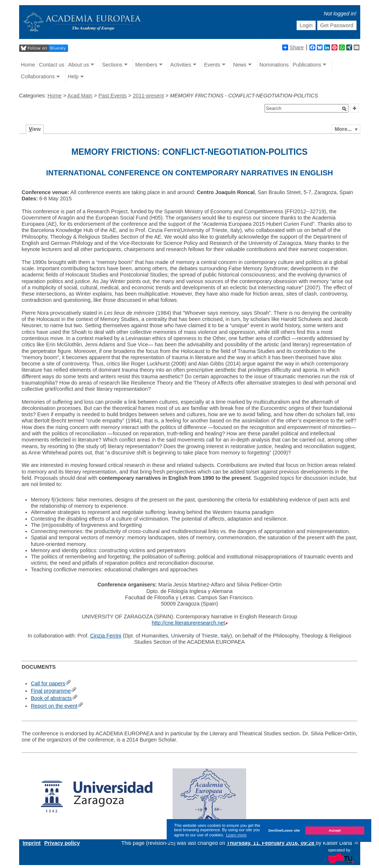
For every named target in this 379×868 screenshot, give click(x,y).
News (240, 65)
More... (343, 129)
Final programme (51, 691)
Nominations (274, 65)
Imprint (32, 843)
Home (28, 65)
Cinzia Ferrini (106, 636)
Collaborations (38, 76)
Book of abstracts (51, 698)
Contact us (52, 65)
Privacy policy (62, 843)
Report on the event (54, 706)
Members (146, 65)
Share (293, 47)
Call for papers (48, 683)
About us (79, 65)
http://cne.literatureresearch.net (188, 623)
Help (73, 76)
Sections (112, 65)
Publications (307, 65)
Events (212, 65)
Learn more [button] (236, 835)
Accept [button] (335, 830)
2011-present (148, 96)
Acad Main (80, 96)
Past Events (113, 96)
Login (306, 25)
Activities (181, 65)
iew (35, 129)
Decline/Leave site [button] (284, 830)
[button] (344, 109)
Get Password (337, 25)
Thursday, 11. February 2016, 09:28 (271, 843)
